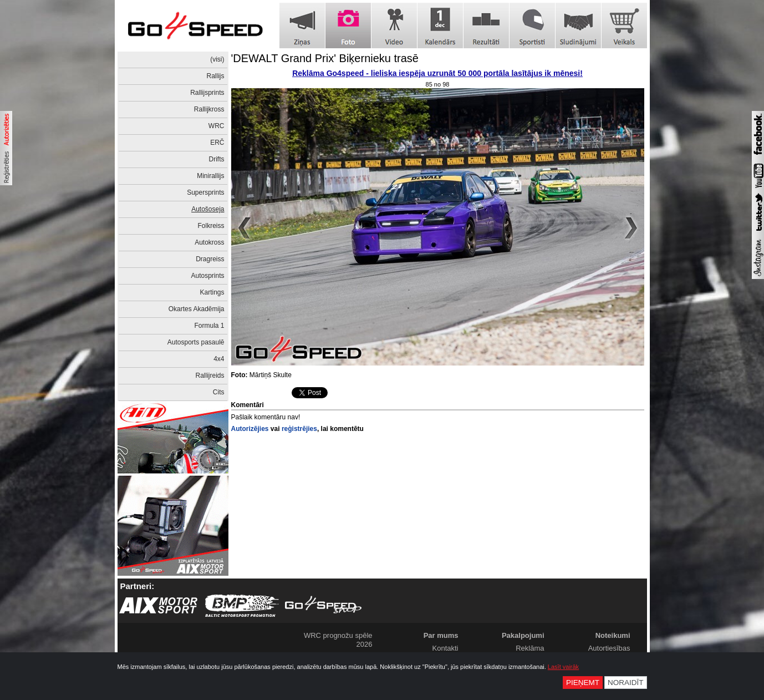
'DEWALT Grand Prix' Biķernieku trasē (325, 58)
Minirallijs (210, 176)
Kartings (212, 292)
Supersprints (205, 192)
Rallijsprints (207, 93)
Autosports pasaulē (196, 342)
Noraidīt (626, 683)
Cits (219, 392)
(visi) (217, 59)
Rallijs (215, 76)
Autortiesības (609, 648)
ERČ (217, 143)
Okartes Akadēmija (197, 309)
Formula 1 (209, 326)
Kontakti (445, 648)
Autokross (209, 242)
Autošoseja (208, 209)
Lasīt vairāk (563, 667)
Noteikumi (613, 635)
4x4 (219, 359)
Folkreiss (211, 226)
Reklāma (530, 648)
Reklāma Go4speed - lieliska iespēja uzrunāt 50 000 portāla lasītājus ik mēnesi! (437, 73)
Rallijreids (210, 376)
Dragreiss (210, 259)
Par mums (441, 635)
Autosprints (207, 276)
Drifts (217, 159)
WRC (217, 126)
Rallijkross (209, 109)
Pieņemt (583, 683)
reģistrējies (299, 429)
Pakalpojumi (523, 635)
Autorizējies (250, 429)
